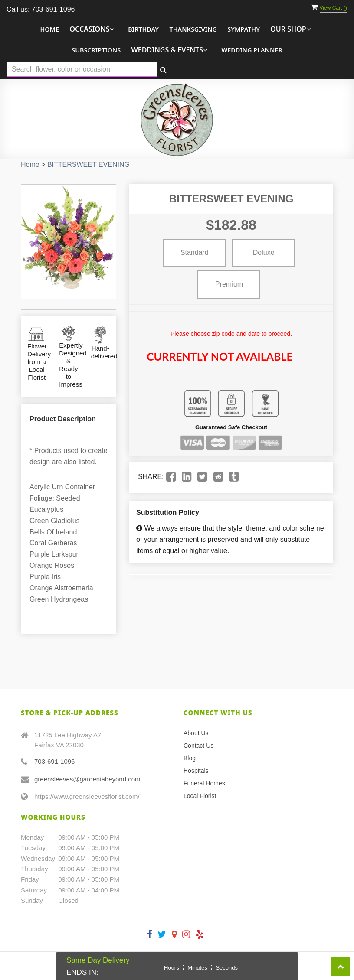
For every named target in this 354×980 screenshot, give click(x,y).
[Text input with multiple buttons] (82, 70)
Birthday (143, 29)
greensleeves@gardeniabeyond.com (87, 779)
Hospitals (196, 771)
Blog (190, 758)
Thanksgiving (193, 29)
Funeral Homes (204, 783)
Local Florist (200, 796)
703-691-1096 (54, 761)
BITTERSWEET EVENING (88, 164)
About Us (196, 733)
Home (49, 29)
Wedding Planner (252, 50)
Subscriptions (96, 50)
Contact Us (198, 746)
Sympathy (244, 29)
